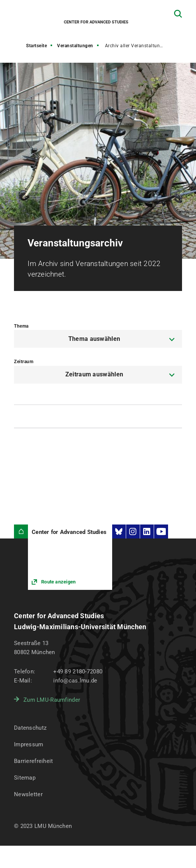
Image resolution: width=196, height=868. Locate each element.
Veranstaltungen (75, 46)
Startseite (36, 46)
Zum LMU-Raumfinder (52, 700)
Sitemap (25, 778)
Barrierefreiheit (33, 761)
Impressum (29, 744)
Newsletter (28, 794)
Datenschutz (30, 728)
